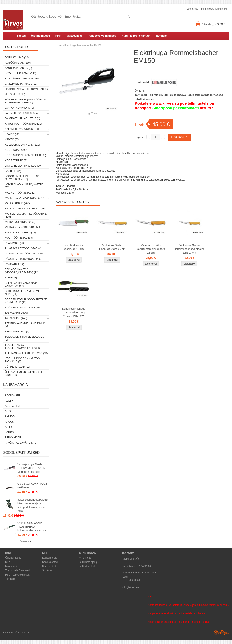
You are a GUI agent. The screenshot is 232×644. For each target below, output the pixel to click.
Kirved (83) (12, 139)
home (59, 45)
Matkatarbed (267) (17, 203)
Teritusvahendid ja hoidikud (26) (25, 325)
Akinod (10, 416)
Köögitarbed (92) (17, 161)
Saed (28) (11, 278)
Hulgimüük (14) (15, 94)
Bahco (9, 432)
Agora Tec (12, 406)
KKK (58, 36)
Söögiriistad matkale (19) (23, 308)
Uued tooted (49, 566)
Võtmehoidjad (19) (17, 367)
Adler (9, 401)
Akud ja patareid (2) (18, 68)
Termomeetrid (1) (17, 332)
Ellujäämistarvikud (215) (22, 79)
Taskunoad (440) (16, 318)
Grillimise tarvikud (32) (21, 84)
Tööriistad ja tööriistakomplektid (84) (22, 347)
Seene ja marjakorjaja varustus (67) (21, 284)
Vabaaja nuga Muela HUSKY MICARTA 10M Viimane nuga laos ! (32, 468)
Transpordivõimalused (102, 36)
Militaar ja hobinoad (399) (23, 227)
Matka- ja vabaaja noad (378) (24, 198)
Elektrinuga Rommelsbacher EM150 (83, 45)
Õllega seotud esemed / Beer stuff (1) (26, 374)
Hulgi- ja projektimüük (136, 36)
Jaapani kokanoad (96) (20, 108)
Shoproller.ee (221, 632)
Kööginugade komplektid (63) (25, 155)
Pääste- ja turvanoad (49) (23, 259)
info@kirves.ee (131, 587)
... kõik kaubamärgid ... (20, 443)
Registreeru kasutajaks (214, 9)
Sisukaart (47, 570)
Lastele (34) (13, 171)
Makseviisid (74, 36)
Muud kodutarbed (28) (20, 233)
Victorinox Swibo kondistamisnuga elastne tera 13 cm (189, 249)
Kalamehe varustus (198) (22, 129)
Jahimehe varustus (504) (22, 113)
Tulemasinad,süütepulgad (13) (26, 353)
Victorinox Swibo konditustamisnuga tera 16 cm (151, 249)
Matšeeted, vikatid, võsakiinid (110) (26, 215)
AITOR (9, 411)
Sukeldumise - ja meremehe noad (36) (24, 293)
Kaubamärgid (50, 558)
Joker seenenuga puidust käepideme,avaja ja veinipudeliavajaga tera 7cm (33, 505)
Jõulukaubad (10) (17, 58)
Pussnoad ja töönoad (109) (24, 254)
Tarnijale (161, 36)
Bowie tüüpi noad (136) (20, 73)
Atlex (9, 427)
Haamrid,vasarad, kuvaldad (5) (26, 89)
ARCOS (9, 422)
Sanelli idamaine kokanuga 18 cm (74, 247)
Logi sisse (193, 9)
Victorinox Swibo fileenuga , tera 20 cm (112, 247)
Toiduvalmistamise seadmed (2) (25, 338)
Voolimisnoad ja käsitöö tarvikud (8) (22, 360)
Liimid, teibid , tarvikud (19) (23, 166)
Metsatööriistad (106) (20, 222)
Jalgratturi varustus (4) (22, 118)
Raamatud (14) (14, 264)
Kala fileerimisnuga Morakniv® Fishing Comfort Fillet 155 (74, 313)
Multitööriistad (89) (19, 238)
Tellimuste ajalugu (89, 562)
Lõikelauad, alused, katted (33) (24, 186)
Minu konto (85, 558)
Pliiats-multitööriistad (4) (23, 248)
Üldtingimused (40, 36)
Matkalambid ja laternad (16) (25, 209)
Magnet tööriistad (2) (20, 193)
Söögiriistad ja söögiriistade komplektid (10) (26, 301)
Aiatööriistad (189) (18, 63)
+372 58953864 (131, 580)
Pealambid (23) (15, 243)
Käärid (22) (12, 134)
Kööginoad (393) (16, 150)
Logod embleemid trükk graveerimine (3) (22, 178)
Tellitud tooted (87, 566)
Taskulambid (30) (16, 313)
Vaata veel (26, 541)
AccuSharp (13, 395)
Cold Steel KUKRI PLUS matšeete (32, 485)
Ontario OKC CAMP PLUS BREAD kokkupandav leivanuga (32, 527)
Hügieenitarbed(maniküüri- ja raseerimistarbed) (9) (26, 101)
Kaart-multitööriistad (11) (23, 124)
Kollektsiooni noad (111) (22, 145)
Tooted (21, 36)
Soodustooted (50, 562)
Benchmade (13, 438)
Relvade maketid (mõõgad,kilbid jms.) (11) (22, 271)
